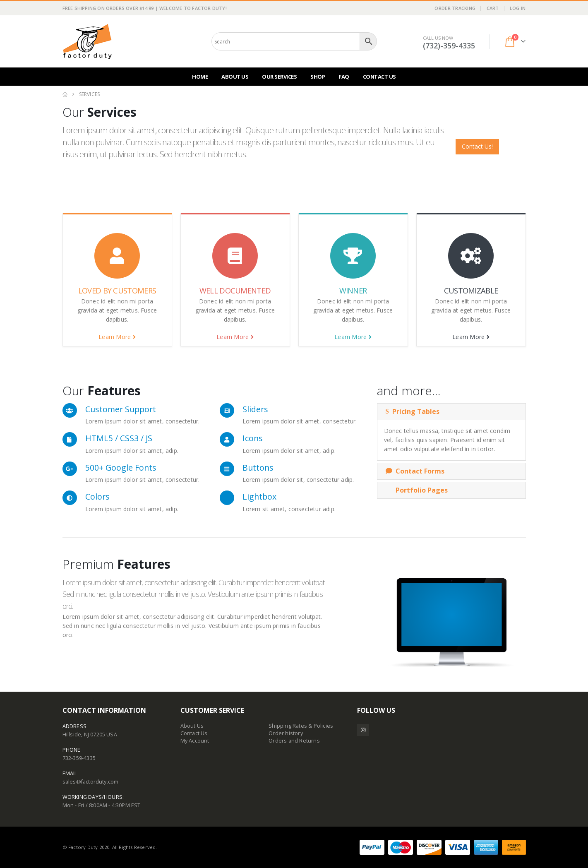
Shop (318, 77)
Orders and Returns (294, 741)
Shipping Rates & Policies (301, 726)
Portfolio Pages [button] (417, 490)
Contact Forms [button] (415, 471)
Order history (286, 733)
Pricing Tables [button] (413, 411)
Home (200, 77)
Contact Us (379, 77)
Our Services (279, 77)
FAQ (344, 77)
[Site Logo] (87, 41)
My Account (195, 741)
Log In (518, 8)
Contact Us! (477, 146)
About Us (235, 77)
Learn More (117, 337)
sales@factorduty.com (91, 782)
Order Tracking (455, 8)
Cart (493, 8)
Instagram (363, 730)
